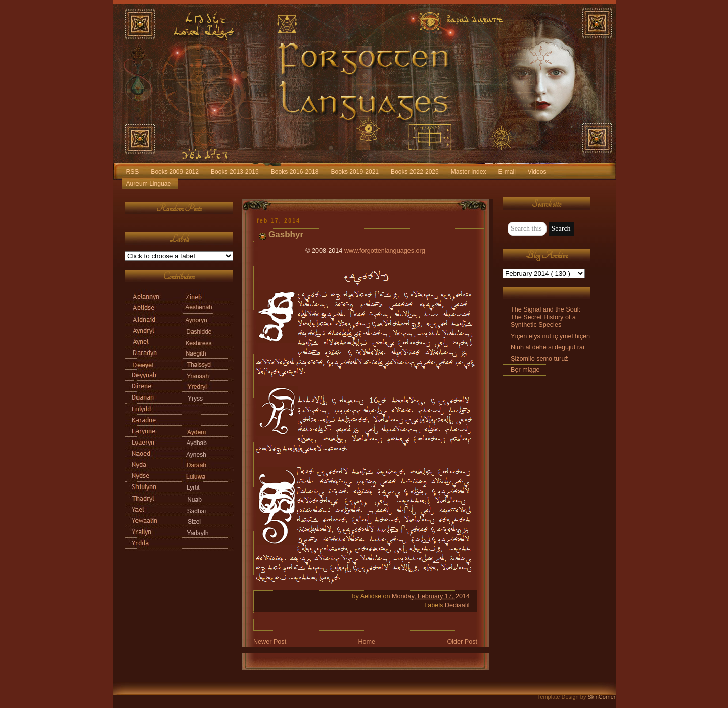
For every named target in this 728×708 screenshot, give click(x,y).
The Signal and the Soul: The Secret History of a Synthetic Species (545, 317)
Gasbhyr (286, 234)
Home (367, 642)
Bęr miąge (525, 370)
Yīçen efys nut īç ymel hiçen (550, 336)
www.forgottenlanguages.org (385, 251)
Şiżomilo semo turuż (539, 359)
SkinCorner (601, 697)
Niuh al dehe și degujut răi (548, 347)
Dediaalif (457, 605)
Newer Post (270, 642)
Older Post (462, 642)
